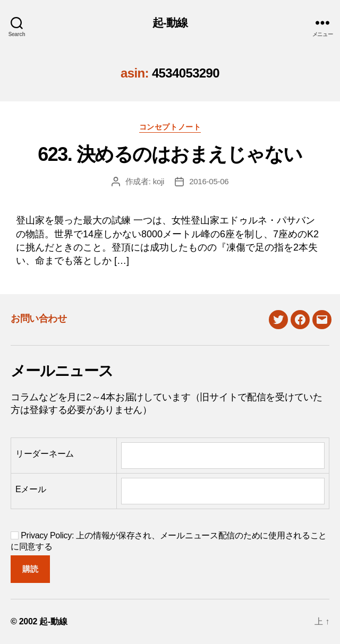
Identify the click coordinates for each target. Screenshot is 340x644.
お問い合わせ (39, 319)
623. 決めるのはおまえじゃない (170, 154)
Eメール (31, 489)
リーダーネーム (45, 454)
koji (159, 181)
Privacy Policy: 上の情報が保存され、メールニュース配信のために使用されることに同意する (169, 541)
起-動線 (170, 23)
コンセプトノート (170, 127)
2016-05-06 (209, 181)
